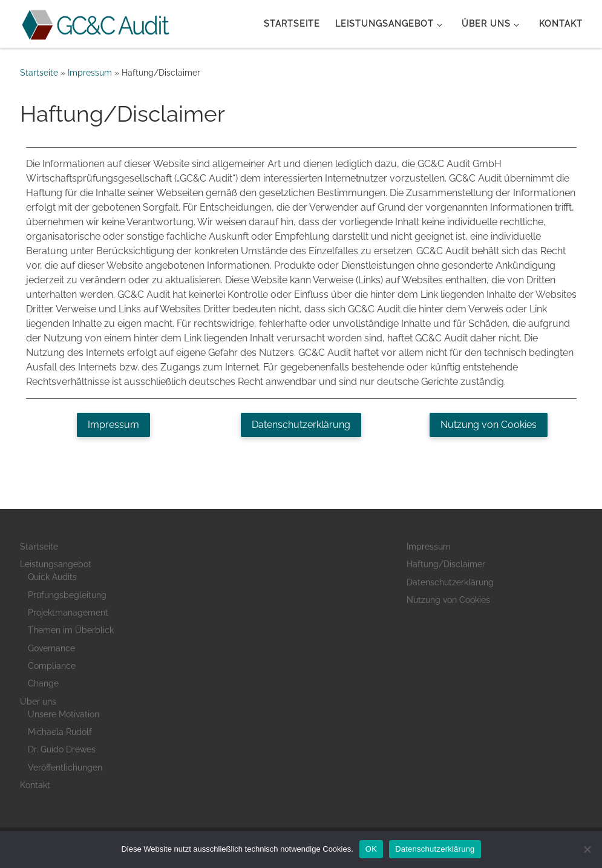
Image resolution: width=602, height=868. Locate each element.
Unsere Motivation (64, 714)
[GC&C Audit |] (96, 22)
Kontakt (35, 785)
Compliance (52, 666)
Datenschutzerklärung (450, 582)
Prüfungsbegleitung (67, 595)
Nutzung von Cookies (448, 600)
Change (43, 683)
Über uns (38, 702)
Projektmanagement (68, 613)
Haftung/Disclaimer (446, 564)
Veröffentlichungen (65, 768)
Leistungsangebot (56, 564)
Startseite (39, 73)
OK (371, 849)
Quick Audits (52, 577)
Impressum (90, 73)
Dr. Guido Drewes (62, 749)
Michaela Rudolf (60, 732)
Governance (51, 648)
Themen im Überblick (71, 630)
